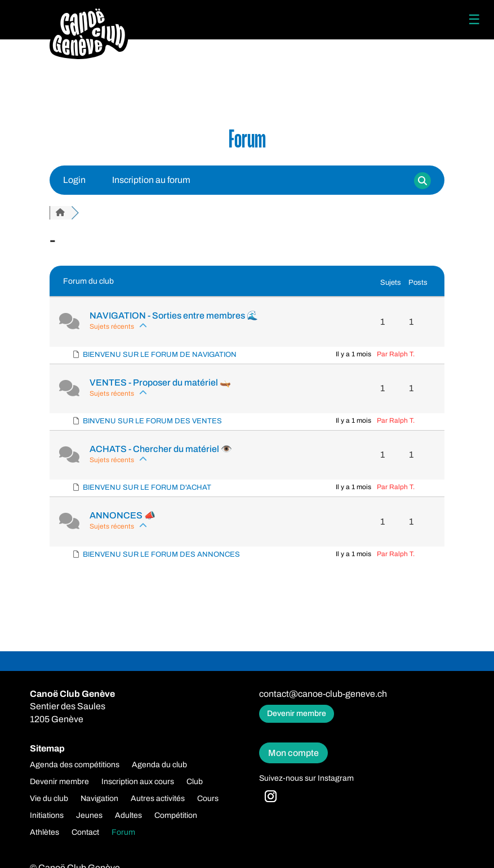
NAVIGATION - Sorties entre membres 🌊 (174, 316)
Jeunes (89, 816)
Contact (85, 833)
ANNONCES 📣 (123, 515)
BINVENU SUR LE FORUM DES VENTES (152, 421)
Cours (208, 799)
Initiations (47, 816)
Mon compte (293, 753)
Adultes (128, 816)
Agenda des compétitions (75, 765)
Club (195, 782)
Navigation (99, 799)
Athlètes (44, 833)
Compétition (176, 816)
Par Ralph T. (396, 354)
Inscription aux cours (138, 782)
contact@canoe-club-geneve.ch (323, 694)
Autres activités (158, 799)
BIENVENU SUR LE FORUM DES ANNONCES (161, 554)
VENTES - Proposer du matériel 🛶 (160, 382)
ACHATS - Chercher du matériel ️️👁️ (161, 449)
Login (74, 180)
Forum (123, 833)
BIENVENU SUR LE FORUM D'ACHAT (147, 487)
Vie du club (49, 799)
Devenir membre (297, 713)
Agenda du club (159, 765)
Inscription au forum (151, 180)
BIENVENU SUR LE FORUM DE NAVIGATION (160, 355)
